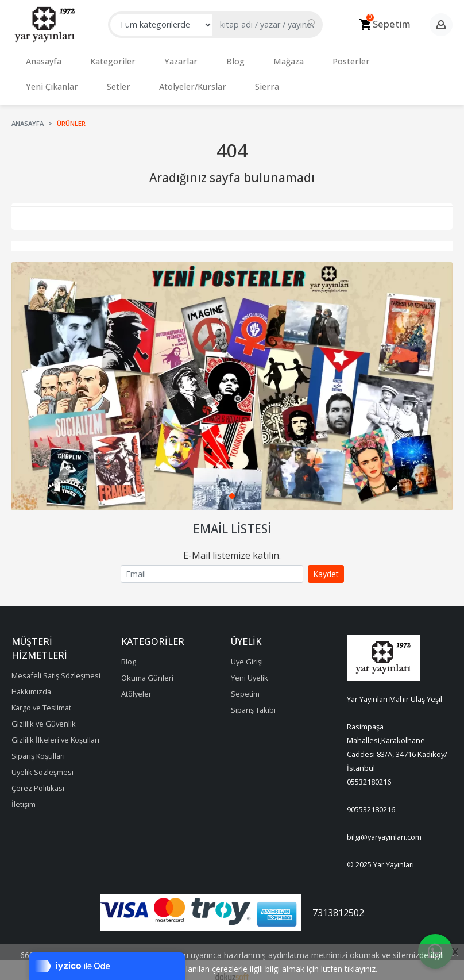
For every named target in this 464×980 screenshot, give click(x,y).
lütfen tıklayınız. (349, 969)
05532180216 (369, 770)
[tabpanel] (232, 375)
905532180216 (371, 798)
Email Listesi (232, 517)
